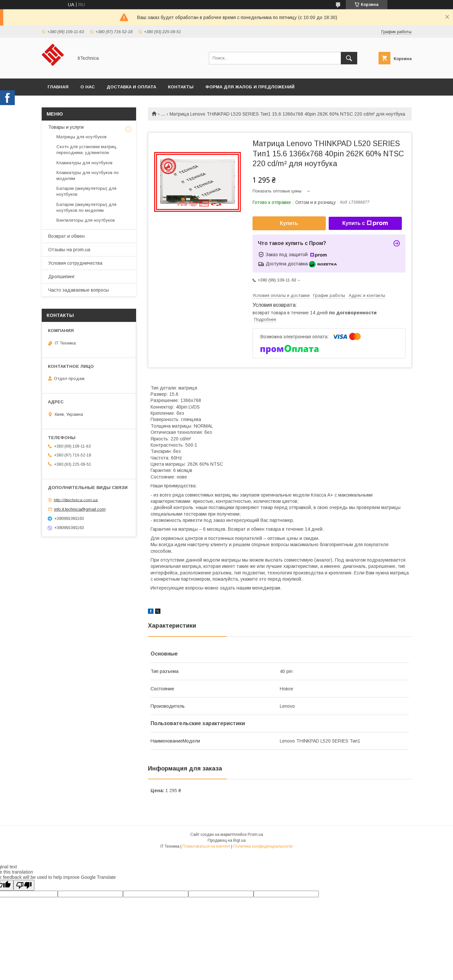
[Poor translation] (24, 885)
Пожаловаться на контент (206, 846)
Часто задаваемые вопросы (79, 290)
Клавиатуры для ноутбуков (84, 163)
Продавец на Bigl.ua (227, 840)
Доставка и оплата (131, 87)
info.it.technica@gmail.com (80, 509)
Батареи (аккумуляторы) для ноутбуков (86, 191)
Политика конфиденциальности (263, 846)
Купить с (365, 223)
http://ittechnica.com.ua (76, 500)
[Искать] (349, 58)
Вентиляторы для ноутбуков (86, 220)
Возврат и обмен (66, 236)
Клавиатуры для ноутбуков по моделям (88, 176)
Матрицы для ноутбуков (82, 137)
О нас (88, 87)
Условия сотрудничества (75, 263)
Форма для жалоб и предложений (250, 87)
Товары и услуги (66, 127)
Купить (289, 223)
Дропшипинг (62, 277)
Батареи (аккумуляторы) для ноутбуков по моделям (86, 207)
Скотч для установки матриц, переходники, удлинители (87, 150)
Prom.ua (255, 835)
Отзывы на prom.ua (69, 250)
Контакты (181, 87)
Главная (58, 87)
